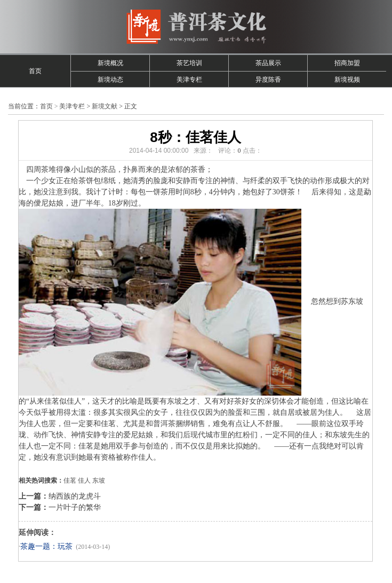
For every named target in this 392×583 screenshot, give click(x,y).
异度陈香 (268, 80)
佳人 (84, 480)
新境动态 (110, 80)
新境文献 (105, 106)
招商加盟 (347, 63)
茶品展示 (268, 63)
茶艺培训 (189, 63)
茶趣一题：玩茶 (46, 546)
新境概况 (110, 63)
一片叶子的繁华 (75, 507)
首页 (35, 71)
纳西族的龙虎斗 (75, 496)
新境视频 (347, 80)
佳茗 (70, 480)
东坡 (99, 480)
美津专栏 (189, 80)
